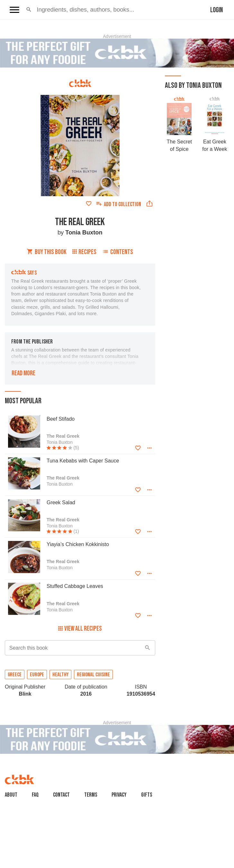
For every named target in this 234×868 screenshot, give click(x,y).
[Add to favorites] (89, 204)
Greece (15, 675)
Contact (61, 795)
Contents (118, 252)
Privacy (119, 795)
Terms (91, 795)
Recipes (84, 252)
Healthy (60, 675)
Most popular (23, 401)
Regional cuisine (93, 675)
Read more (23, 373)
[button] (29, 10)
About (11, 795)
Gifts (147, 795)
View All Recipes (80, 629)
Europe (37, 675)
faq (35, 795)
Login (216, 10)
